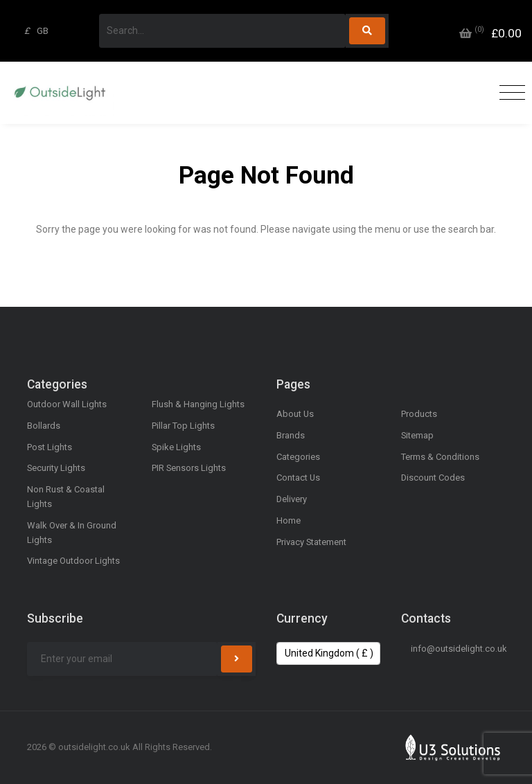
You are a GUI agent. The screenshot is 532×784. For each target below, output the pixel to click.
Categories (298, 457)
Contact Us (298, 478)
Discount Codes (433, 478)
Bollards (44, 426)
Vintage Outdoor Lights (73, 561)
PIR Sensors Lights (189, 468)
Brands (291, 435)
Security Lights (56, 468)
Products (419, 414)
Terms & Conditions (440, 457)
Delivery (292, 499)
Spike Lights (176, 447)
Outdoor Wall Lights (67, 404)
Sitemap (417, 435)
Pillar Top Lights (183, 426)
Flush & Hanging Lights (198, 404)
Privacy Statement (311, 542)
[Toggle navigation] (509, 93)
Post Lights (50, 447)
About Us (295, 414)
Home (289, 520)
